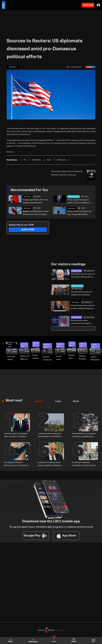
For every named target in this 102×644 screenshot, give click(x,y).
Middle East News (74, 197)
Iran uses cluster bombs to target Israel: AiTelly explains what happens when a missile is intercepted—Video (12, 358)
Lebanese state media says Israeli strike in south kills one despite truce (50, 435)
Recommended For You (29, 190)
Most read (14, 400)
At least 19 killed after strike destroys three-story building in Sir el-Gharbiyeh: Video (25, 358)
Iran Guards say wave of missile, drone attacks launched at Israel (81, 293)
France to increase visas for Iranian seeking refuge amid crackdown (83, 307)
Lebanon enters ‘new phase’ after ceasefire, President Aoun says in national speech (16, 435)
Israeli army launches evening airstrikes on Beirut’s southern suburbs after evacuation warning (61, 358)
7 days (57, 401)
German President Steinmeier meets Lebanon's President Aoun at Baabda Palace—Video (84, 358)
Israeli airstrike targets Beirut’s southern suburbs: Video (36, 357)
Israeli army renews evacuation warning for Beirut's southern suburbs (82, 322)
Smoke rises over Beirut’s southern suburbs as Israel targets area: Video (72, 357)
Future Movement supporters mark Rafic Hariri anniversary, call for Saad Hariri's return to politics (96, 358)
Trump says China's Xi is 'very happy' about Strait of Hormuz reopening (35, 202)
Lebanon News (76, 271)
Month (75, 401)
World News (27, 197)
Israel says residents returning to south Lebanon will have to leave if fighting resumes (84, 464)
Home (11, 640)
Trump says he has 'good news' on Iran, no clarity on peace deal (79, 202)
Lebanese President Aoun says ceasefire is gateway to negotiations (50, 464)
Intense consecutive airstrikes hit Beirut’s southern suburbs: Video (48, 358)
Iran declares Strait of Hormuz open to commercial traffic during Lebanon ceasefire (16, 464)
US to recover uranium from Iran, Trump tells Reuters (79, 213)
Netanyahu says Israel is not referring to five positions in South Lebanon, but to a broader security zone (83, 276)
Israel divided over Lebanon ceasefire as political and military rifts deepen (84, 435)
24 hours (39, 401)
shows (74, 640)
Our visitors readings (68, 264)
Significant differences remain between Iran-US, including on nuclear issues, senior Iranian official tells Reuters (36, 213)
